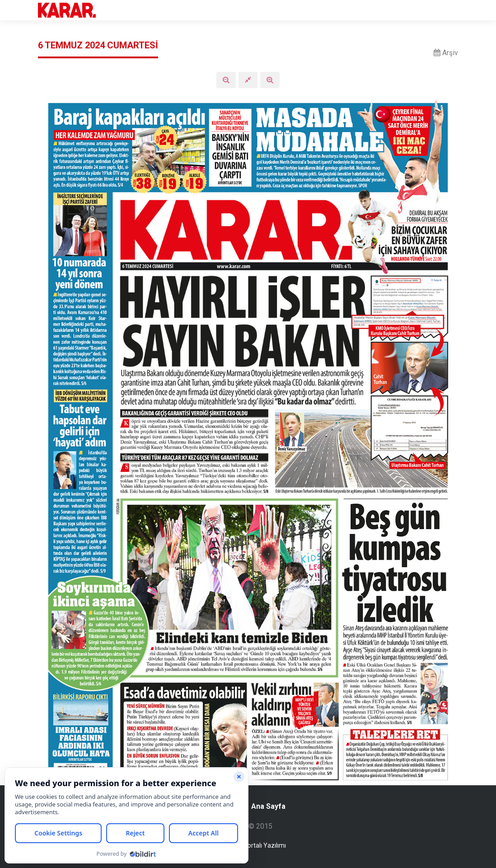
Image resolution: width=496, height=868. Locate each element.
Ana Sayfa (263, 806)
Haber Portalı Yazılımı (255, 845)
